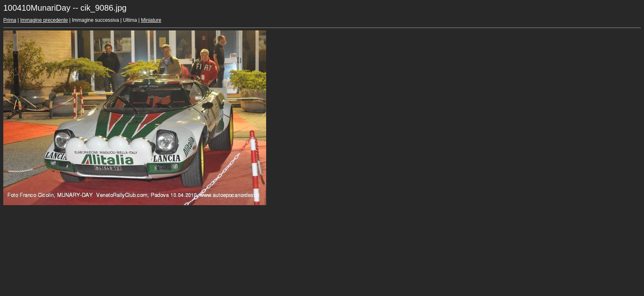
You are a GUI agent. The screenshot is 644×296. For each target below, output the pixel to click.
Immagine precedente (44, 20)
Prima (10, 20)
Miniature (151, 20)
